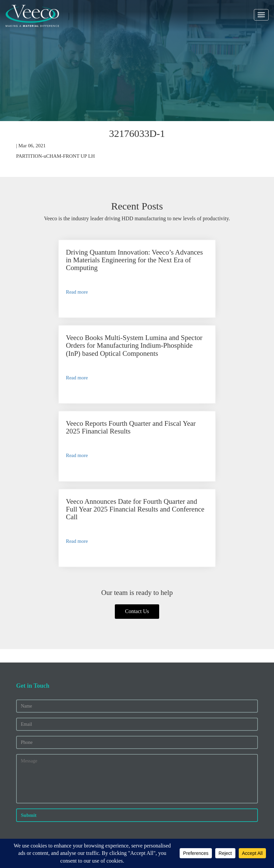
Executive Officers (35, 773)
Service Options (32, 797)
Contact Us (137, 463)
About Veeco (29, 710)
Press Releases (31, 766)
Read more (40, 300)
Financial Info (30, 759)
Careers (24, 717)
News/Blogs (28, 724)
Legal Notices (159, 837)
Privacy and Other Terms (123, 837)
